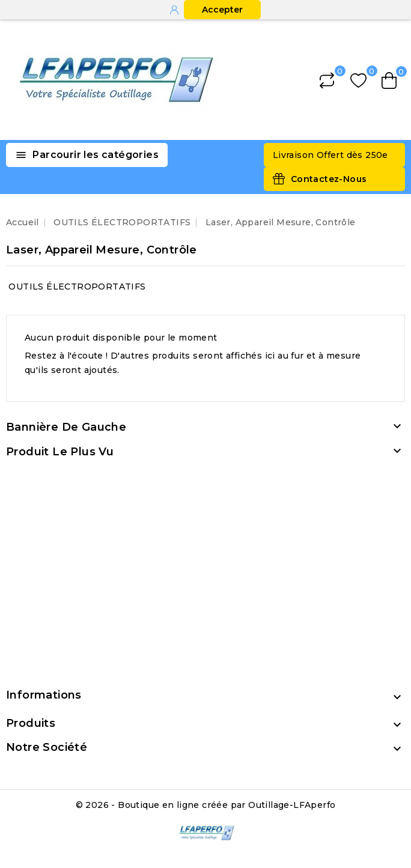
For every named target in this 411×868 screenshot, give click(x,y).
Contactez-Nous (329, 179)
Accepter (222, 10)
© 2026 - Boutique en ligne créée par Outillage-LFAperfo (206, 805)
